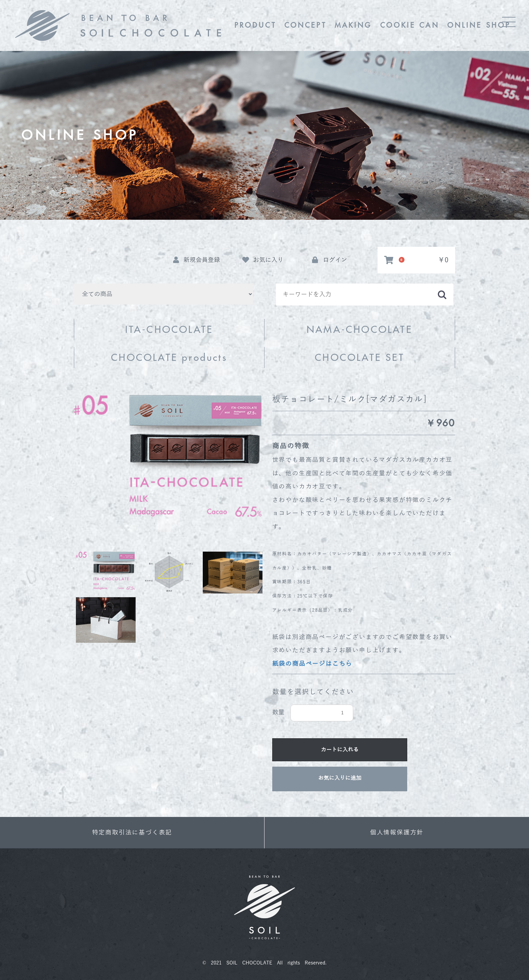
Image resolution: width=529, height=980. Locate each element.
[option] (169, 456)
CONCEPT (305, 25)
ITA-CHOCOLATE (169, 329)
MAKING (353, 25)
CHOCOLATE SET (360, 357)
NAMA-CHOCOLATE (360, 329)
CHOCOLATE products (169, 357)
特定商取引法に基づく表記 (132, 832)
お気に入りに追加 (340, 778)
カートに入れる (340, 750)
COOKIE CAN (410, 25)
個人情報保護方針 (397, 832)
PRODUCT (255, 25)
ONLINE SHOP (479, 25)
